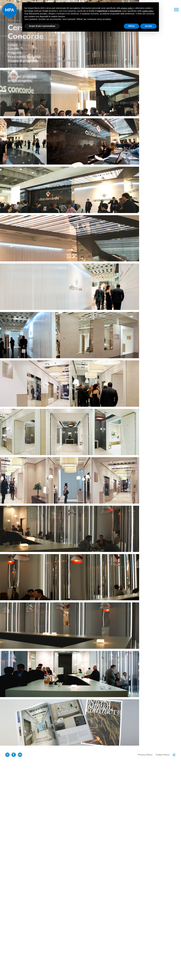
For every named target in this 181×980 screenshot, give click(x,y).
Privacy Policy (145, 971)
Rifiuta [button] (132, 26)
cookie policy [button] (148, 11)
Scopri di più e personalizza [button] (42, 26)
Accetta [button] (148, 26)
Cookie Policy (162, 971)
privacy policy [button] (127, 8)
